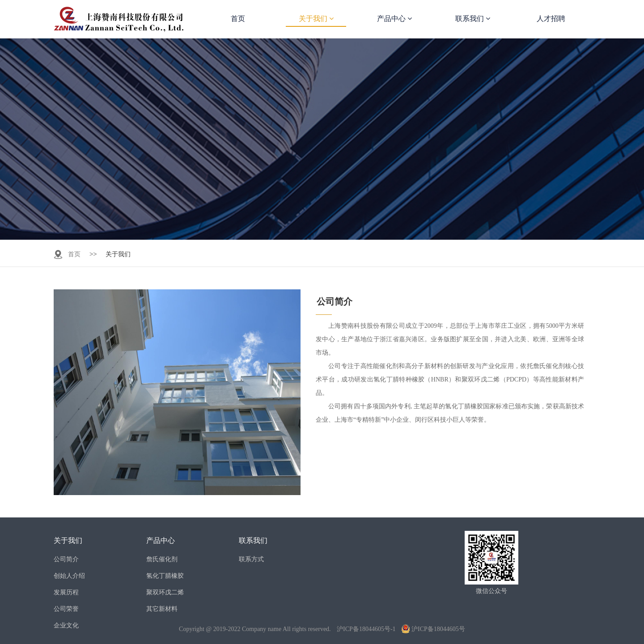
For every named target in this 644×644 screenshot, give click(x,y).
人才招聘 (551, 19)
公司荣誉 (66, 609)
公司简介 (66, 559)
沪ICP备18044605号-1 (366, 629)
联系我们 (473, 19)
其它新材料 (162, 609)
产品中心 (394, 19)
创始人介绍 (69, 576)
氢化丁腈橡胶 (165, 576)
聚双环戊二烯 (165, 592)
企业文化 (66, 625)
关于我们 (316, 19)
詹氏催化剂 (162, 559)
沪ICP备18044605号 (433, 629)
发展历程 (66, 592)
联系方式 (251, 559)
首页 (238, 19)
